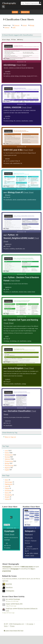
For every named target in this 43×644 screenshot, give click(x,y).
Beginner (8, 468)
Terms (6, 626)
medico (31, 121)
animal (12, 76)
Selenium (8, 459)
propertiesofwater (22, 200)
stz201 (7, 336)
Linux (6, 451)
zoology (24, 384)
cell (18, 341)
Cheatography (7, 567)
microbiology (23, 76)
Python (7, 453)
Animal (25, 25)
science (7, 163)
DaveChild (9, 584)
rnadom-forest (31, 292)
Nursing (7, 457)
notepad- (27, 556)
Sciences (17, 25)
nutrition (8, 548)
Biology (32, 25)
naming (29, 341)
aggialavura (8, 244)
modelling (12, 249)
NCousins (8, 195)
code (28, 553)
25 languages (15, 569)
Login (15, 12)
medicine (8, 76)
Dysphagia (17, 599)
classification (25, 121)
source (32, 556)
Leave (7, 486)
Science (7, 27)
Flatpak (7, 488)
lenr (7, 543)
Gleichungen (9, 482)
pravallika (8, 71)
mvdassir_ (8, 379)
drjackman (8, 421)
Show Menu (40, 3)
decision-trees (23, 292)
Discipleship (8, 495)
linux (32, 569)
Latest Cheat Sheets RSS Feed (14, 631)
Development (9, 455)
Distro (7, 480)
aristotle (11, 384)
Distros (7, 493)
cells (11, 163)
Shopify (7, 497)
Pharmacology (9, 465)
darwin (15, 200)
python (7, 249)
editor (31, 553)
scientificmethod (32, 200)
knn (24, 249)
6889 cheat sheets (27, 567)
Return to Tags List (10, 437)
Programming (9, 461)
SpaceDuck (9, 587)
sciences (18, 121)
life (15, 121)
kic (21, 163)
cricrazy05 (29, 546)
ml (10, 292)
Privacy (12, 626)
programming (6, 571)
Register (25, 12)
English (7, 470)
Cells (14, 27)
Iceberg (7, 499)
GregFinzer (9, 609)
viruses (29, 76)
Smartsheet (8, 491)
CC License (30, 624)
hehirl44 (7, 159)
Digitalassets (9, 484)
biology (17, 76)
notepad (36, 553)
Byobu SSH (19, 604)
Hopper (8, 604)
